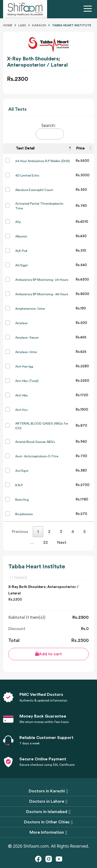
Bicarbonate (24, 514)
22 (46, 543)
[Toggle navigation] (89, 9)
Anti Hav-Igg (24, 367)
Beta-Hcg (22, 500)
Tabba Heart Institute (72, 25)
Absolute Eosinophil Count (34, 190)
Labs (22, 25)
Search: (50, 131)
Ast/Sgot (22, 471)
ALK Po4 (21, 251)
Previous (20, 532)
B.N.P (19, 485)
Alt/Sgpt (21, 265)
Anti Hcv (21, 410)
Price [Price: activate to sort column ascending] (80, 148)
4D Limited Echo (27, 176)
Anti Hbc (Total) (27, 381)
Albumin (21, 236)
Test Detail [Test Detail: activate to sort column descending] (25, 148)
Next (62, 543)
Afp (18, 222)
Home (8, 25)
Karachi (39, 25)
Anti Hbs (21, 395)
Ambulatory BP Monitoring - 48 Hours (42, 294)
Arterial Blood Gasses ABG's (35, 442)
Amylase (21, 323)
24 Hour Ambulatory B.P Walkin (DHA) (43, 161)
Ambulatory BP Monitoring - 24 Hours (42, 280)
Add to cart (48, 654)
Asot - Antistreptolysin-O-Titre (37, 456)
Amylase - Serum (27, 338)
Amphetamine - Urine (30, 309)
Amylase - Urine (26, 352)
